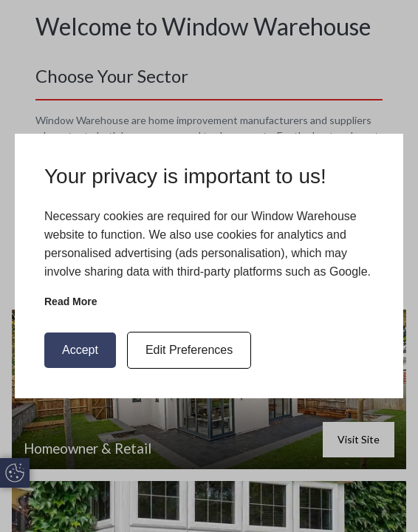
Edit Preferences (189, 350)
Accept (80, 350)
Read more (71, 301)
